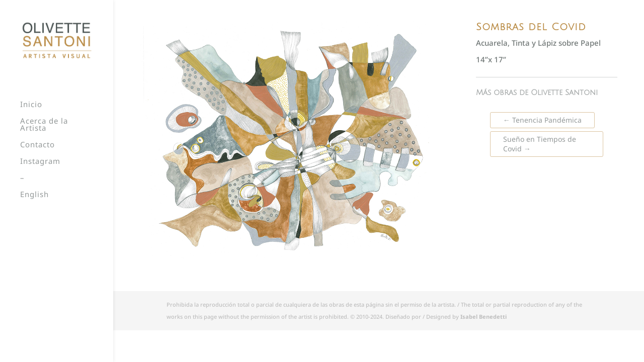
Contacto (37, 145)
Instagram (40, 162)
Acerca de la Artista (44, 125)
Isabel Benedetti (484, 316)
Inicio (31, 105)
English (34, 195)
